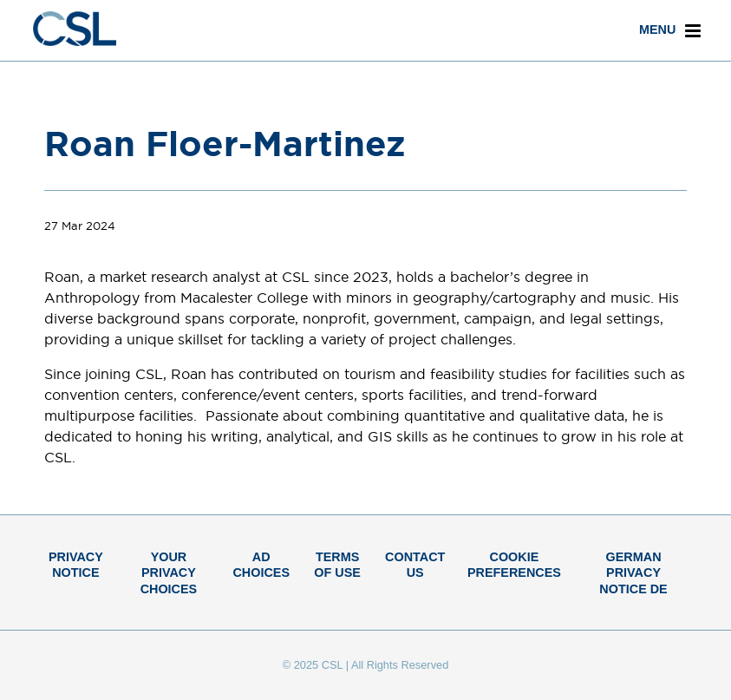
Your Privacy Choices (169, 573)
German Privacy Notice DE (633, 573)
